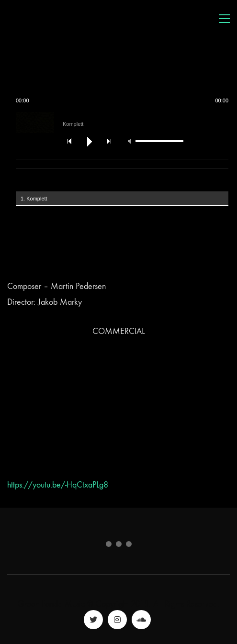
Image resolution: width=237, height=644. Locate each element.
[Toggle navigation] (224, 19)
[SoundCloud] (141, 620)
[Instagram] (117, 620)
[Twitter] (93, 620)
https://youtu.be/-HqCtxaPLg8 (58, 485)
